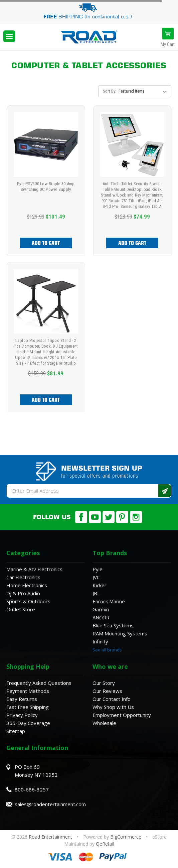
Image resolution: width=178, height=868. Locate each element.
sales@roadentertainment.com (50, 804)
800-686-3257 (32, 789)
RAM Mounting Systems (120, 633)
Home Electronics (27, 585)
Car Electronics (23, 577)
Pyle (98, 569)
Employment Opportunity (122, 715)
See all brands (107, 650)
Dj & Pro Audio (23, 593)
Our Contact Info (112, 699)
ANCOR (101, 617)
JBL (96, 593)
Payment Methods (28, 691)
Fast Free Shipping (28, 707)
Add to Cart (46, 243)
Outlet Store (21, 609)
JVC (96, 577)
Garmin (101, 609)
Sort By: (110, 91)
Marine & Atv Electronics (34, 569)
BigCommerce (126, 837)
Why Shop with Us (113, 707)
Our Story (104, 683)
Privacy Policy (22, 715)
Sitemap (16, 731)
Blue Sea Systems (113, 625)
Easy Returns (22, 699)
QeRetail (105, 844)
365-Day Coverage (28, 723)
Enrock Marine (109, 601)
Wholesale (104, 723)
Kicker (100, 585)
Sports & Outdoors (28, 601)
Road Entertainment (51, 837)
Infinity (100, 641)
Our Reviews (107, 691)
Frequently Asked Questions (39, 683)
